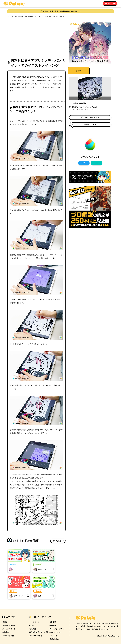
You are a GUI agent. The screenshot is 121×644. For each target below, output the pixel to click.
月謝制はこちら (110, 4)
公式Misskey (54, 639)
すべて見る (57, 541)
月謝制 (5, 622)
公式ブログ (54, 636)
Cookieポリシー (56, 632)
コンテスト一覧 (8, 636)
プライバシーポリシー (58, 629)
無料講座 (20, 16)
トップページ (12, 16)
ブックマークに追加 (90, 117)
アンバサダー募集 (36, 636)
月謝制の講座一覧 (9, 625)
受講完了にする (82, 125)
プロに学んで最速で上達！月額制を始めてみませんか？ (60, 11)
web (96, 163)
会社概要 (53, 622)
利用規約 (32, 629)
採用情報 (53, 625)
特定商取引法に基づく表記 (39, 632)
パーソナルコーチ (9, 629)
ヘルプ (32, 625)
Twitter (84, 163)
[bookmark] (28, 569)
